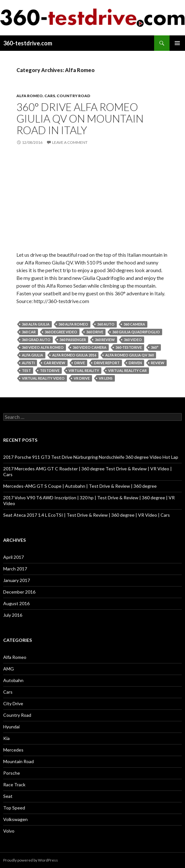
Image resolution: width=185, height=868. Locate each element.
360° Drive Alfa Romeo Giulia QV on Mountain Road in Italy (80, 118)
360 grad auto (36, 340)
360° (155, 347)
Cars (50, 96)
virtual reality (84, 370)
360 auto (106, 324)
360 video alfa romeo (43, 347)
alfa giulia (32, 355)
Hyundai (11, 727)
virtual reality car (127, 370)
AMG (9, 669)
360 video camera (90, 347)
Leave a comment (70, 142)
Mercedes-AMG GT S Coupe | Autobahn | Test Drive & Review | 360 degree (80, 486)
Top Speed (14, 808)
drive (80, 363)
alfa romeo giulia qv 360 (129, 355)
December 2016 (19, 592)
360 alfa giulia (36, 324)
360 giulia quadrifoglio (136, 332)
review (158, 363)
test (26, 370)
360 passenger (73, 340)
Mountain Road (18, 761)
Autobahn (13, 680)
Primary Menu (177, 43)
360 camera (134, 324)
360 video (133, 340)
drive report (107, 363)
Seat (8, 796)
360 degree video (61, 332)
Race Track (14, 785)
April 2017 (14, 557)
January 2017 (17, 580)
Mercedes (13, 750)
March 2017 (15, 569)
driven (135, 363)
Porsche (12, 773)
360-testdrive (129, 347)
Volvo (9, 831)
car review (55, 363)
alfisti (28, 363)
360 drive (95, 332)
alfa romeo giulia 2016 (74, 355)
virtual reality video (43, 378)
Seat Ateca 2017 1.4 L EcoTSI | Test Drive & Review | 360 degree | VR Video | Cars (87, 515)
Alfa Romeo (30, 96)
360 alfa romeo (73, 324)
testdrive (50, 370)
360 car (29, 332)
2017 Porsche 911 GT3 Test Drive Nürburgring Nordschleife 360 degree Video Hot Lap (91, 457)
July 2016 (13, 615)
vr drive (82, 378)
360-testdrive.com (28, 43)
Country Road (73, 96)
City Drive (13, 703)
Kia (6, 738)
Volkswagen (15, 819)
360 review (105, 340)
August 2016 (16, 603)
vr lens (106, 378)
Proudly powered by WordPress (31, 860)
